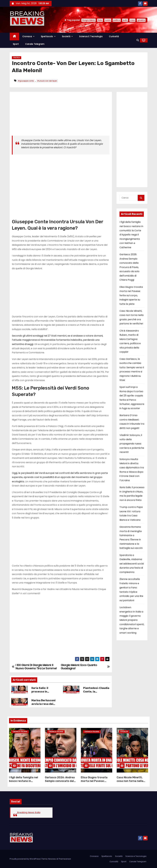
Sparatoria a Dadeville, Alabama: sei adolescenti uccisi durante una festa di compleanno (132, 564)
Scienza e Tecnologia (91, 36)
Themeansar (65, 859)
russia (108, 20)
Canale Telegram (35, 44)
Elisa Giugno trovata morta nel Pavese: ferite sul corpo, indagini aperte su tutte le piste (131, 295)
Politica (17, 58)
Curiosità (114, 36)
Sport (16, 44)
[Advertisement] (61, 115)
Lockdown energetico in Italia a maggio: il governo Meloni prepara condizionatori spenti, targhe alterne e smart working (132, 620)
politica (117, 20)
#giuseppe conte (26, 81)
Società (67, 36)
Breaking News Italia (29, 812)
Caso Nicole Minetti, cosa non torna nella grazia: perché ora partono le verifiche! (130, 783)
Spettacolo (48, 36)
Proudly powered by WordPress (25, 859)
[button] (138, 40)
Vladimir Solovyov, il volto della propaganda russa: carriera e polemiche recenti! (132, 444)
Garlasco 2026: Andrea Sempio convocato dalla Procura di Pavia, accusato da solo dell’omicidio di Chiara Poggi (129, 267)
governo (141, 20)
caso (132, 20)
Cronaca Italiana (20, 732)
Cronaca (28, 36)
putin (125, 20)
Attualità (124, 732)
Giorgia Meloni (89, 20)
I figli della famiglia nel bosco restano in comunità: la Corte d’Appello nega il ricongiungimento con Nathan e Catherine (131, 235)
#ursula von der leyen (47, 81)
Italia (100, 20)
